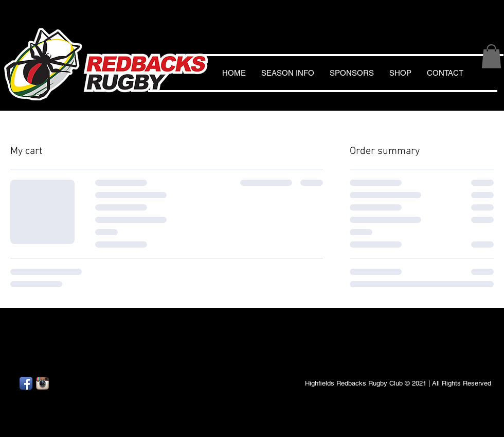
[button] (491, 56)
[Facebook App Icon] (26, 383)
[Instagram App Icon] (42, 383)
